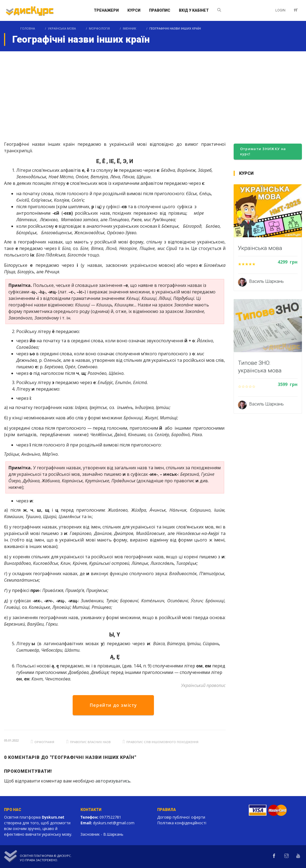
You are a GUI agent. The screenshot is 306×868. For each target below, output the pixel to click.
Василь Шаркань (267, 281)
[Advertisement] (153, 92)
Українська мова (62, 28)
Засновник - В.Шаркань (102, 834)
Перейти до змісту (113, 705)
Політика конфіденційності (182, 823)
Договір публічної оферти (181, 817)
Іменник (130, 28)
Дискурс (64, 856)
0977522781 (110, 817)
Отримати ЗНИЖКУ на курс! (263, 151)
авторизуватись (113, 781)
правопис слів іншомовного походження (162, 742)
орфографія (44, 742)
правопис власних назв (90, 742)
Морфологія (99, 28)
